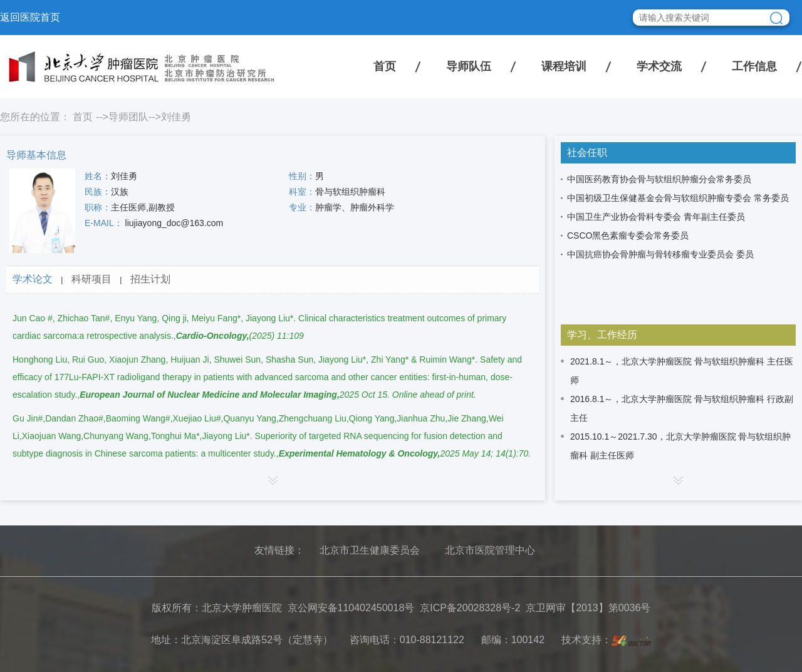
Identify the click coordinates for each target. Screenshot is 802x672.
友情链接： (279, 550)
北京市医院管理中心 (490, 550)
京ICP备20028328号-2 (470, 608)
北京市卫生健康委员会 (370, 550)
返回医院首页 (30, 17)
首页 (385, 66)
